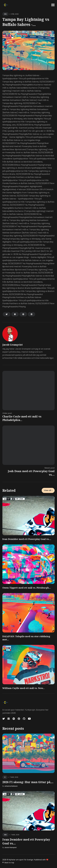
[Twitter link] (4, 719)
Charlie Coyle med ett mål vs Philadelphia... (22, 418)
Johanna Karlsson (11, 786)
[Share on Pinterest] (23, 314)
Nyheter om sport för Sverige (21, 860)
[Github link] (24, 719)
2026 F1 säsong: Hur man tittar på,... (28, 782)
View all (48, 490)
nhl (5, 14)
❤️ (47, 860)
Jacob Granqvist (13, 345)
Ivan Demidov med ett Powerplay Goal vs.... (27, 539)
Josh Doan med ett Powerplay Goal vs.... (31, 473)
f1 (5, 777)
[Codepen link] (14, 719)
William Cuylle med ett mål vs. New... (23, 688)
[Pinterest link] (19, 719)
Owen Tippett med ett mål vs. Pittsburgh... (27, 588)
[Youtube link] (29, 719)
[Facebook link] (9, 719)
